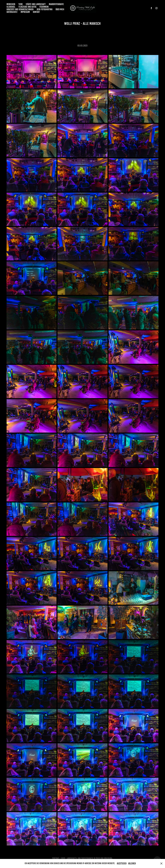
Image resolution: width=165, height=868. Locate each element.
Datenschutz (12, 12)
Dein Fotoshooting (45, 9)
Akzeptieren (122, 863)
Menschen (11, 4)
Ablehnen (132, 863)
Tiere (21, 4)
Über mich (60, 9)
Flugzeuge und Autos (27, 7)
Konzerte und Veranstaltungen (20, 9)
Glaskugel (11, 7)
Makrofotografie (56, 4)
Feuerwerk (44, 7)
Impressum (25, 12)
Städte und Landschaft (36, 4)
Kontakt (36, 12)
